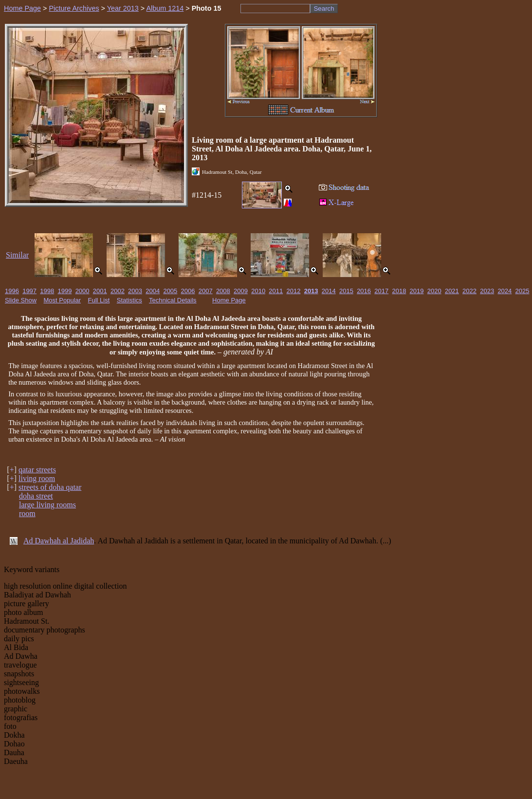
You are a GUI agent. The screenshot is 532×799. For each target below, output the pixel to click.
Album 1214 (165, 8)
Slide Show (21, 300)
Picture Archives (74, 8)
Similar (17, 255)
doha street (36, 496)
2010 (258, 291)
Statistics (129, 300)
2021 (452, 291)
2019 (417, 291)
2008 (223, 291)
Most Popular (63, 300)
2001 (100, 291)
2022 (469, 291)
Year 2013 (123, 8)
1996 (12, 291)
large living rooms (47, 505)
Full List (99, 300)
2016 (364, 291)
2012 (294, 291)
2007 (206, 291)
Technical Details (173, 300)
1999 (64, 291)
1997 (29, 291)
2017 (381, 291)
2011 (276, 291)
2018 (399, 291)
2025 (523, 291)
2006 (188, 291)
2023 (487, 291)
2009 (241, 291)
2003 (135, 291)
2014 (329, 291)
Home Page (22, 8)
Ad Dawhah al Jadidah (59, 541)
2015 (346, 291)
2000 (83, 291)
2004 (153, 291)
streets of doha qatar (50, 487)
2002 (118, 291)
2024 (504, 291)
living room (37, 478)
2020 (434, 291)
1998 (47, 291)
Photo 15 (207, 8)
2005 (170, 291)
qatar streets (37, 470)
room (27, 513)
